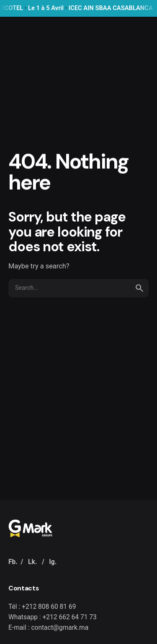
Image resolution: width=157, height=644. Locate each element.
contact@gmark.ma (60, 628)
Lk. (32, 562)
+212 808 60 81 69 (49, 607)
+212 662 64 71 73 (69, 617)
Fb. (13, 562)
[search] (139, 288)
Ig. (53, 562)
